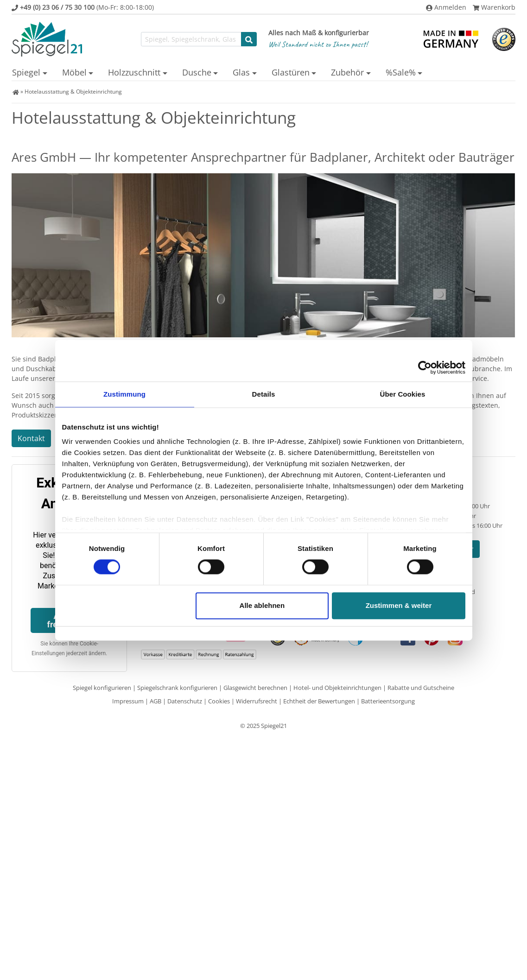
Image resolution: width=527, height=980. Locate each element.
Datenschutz (185, 701)
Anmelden (446, 7)
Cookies (219, 701)
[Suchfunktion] (191, 39)
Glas (241, 72)
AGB (156, 701)
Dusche (197, 72)
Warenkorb (494, 7)
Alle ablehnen (262, 605)
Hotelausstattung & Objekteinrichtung (73, 92)
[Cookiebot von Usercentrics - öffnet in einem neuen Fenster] (425, 367)
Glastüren (291, 72)
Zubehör (347, 72)
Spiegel (26, 72)
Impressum (128, 701)
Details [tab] (264, 394)
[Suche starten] (249, 39)
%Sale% (401, 72)
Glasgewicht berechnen (255, 688)
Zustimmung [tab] (124, 394)
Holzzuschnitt (134, 72)
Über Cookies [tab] (403, 394)
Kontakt (31, 438)
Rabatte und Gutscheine (421, 688)
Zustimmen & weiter (399, 605)
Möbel (74, 72)
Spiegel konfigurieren (102, 688)
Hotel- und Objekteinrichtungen (337, 688)
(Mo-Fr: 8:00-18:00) (83, 7)
